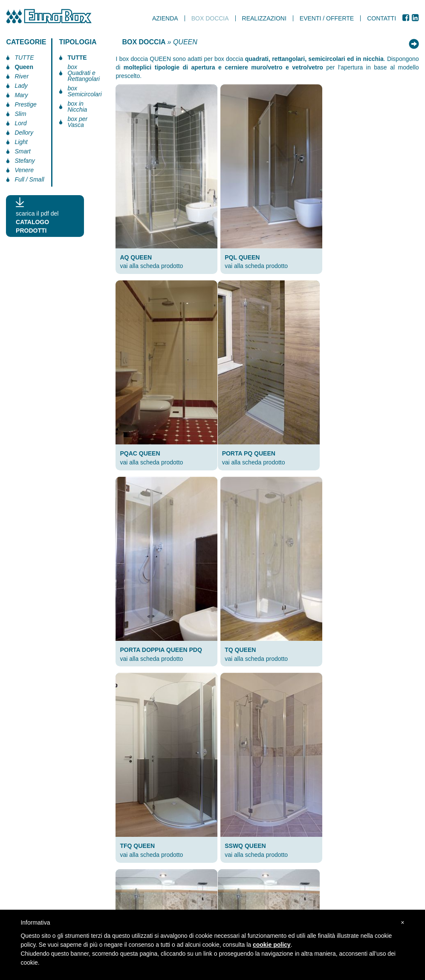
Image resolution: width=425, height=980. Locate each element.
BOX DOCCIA (144, 42)
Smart (22, 151)
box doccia (211, 18)
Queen (24, 67)
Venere (24, 170)
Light (21, 142)
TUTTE (24, 58)
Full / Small (29, 179)
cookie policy (273, 945)
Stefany (25, 161)
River (22, 76)
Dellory (24, 133)
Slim (20, 114)
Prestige (25, 104)
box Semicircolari (84, 91)
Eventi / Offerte (327, 18)
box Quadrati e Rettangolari (84, 73)
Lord (20, 123)
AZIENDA (166, 18)
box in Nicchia (77, 107)
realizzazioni (264, 18)
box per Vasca (77, 122)
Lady (21, 86)
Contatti (382, 18)
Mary (21, 95)
